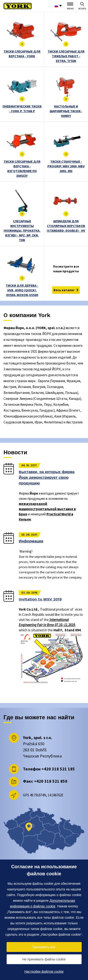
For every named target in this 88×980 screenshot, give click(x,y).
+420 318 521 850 (51, 781)
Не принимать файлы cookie (44, 959)
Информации (31, 541)
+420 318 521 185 (58, 769)
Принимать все (44, 947)
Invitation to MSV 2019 (40, 599)
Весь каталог (64, 290)
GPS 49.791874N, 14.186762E (43, 795)
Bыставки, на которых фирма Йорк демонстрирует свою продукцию (47, 478)
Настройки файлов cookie (44, 972)
